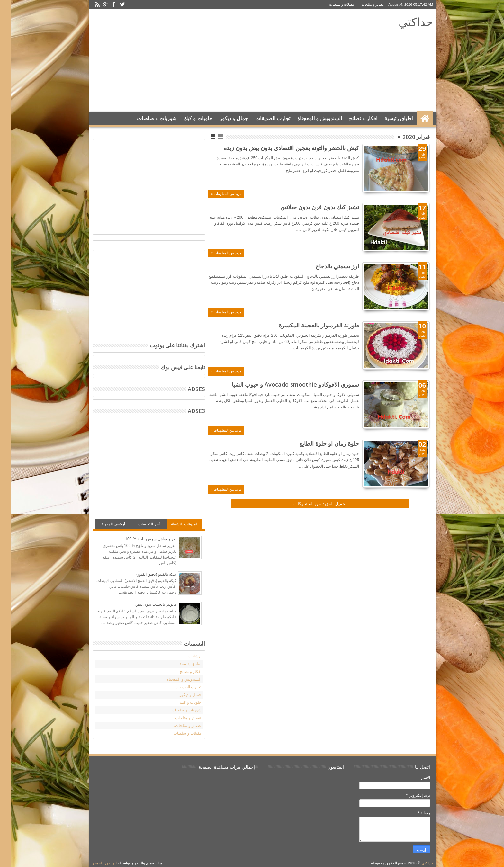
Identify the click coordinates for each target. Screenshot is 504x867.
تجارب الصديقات (262, 118)
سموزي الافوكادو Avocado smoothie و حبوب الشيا (284, 384)
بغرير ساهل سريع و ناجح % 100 (140, 539)
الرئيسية (414, 119)
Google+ (94, 5)
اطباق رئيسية (388, 118)
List (203, 137)
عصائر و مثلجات (362, 4)
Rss (86, 5)
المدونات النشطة (174, 524)
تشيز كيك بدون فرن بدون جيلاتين (309, 207)
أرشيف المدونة (102, 524)
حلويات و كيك (187, 118)
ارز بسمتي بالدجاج (326, 266)
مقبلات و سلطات (331, 4)
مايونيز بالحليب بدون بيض (145, 604)
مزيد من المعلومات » (215, 194)
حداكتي (405, 22)
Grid (210, 137)
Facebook (103, 5)
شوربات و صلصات (146, 118)
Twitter (111, 5)
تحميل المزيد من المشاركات (309, 504)
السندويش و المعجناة (309, 118)
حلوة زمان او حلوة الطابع (318, 443)
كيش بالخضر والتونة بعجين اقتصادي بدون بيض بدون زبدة (280, 148)
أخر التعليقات (138, 524)
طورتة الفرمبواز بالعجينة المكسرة (308, 325)
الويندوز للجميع (94, 863)
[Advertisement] (201, 61)
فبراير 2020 (405, 137)
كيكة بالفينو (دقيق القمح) (145, 574)
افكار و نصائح (352, 118)
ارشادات (184, 656)
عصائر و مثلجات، (177, 726)
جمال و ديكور (223, 118)
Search (89, 134)
